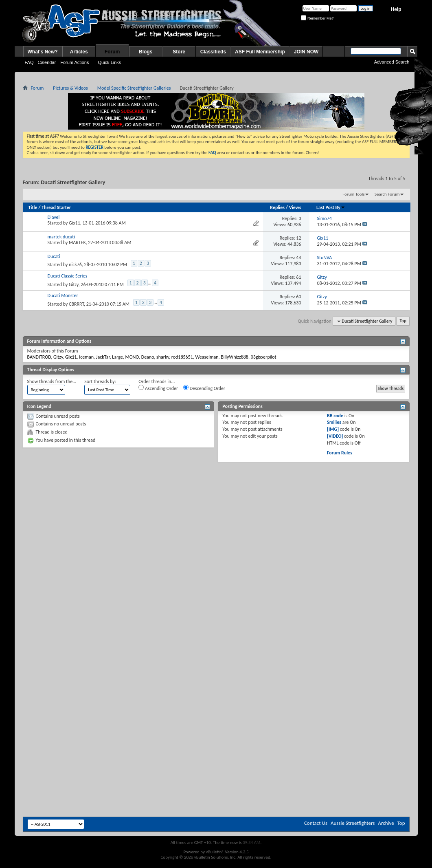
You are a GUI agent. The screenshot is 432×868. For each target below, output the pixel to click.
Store (179, 52)
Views (295, 207)
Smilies (334, 422)
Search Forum (387, 194)
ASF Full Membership (260, 52)
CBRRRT (76, 304)
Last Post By (331, 207)
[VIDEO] (335, 436)
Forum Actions (75, 62)
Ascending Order (158, 388)
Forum (112, 52)
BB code (335, 416)
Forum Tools (353, 194)
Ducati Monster (63, 295)
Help (396, 9)
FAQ (29, 62)
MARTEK (77, 242)
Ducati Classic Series (68, 276)
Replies (277, 207)
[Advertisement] (216, 525)
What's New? (43, 52)
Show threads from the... (52, 381)
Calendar (47, 62)
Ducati (54, 256)
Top (403, 321)
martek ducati (61, 237)
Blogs (146, 52)
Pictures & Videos (70, 88)
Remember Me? (317, 18)
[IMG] (333, 429)
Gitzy (74, 284)
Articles (79, 52)
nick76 (75, 264)
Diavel (54, 217)
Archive (386, 823)
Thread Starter (56, 207)
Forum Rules (340, 453)
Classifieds (213, 52)
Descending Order (204, 388)
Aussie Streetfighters (353, 823)
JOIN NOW (306, 52)
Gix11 (75, 223)
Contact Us (316, 823)
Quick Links (109, 62)
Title (33, 207)
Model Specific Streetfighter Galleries (134, 88)
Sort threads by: (100, 381)
